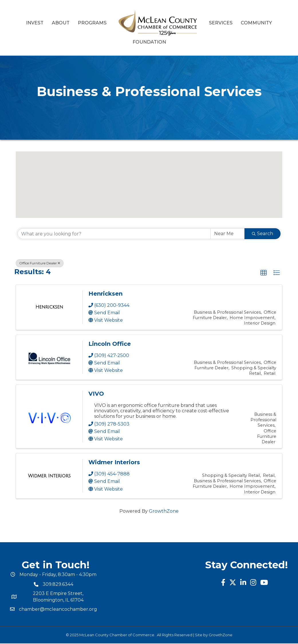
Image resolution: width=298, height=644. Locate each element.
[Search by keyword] (114, 234)
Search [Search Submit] (263, 234)
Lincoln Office (110, 344)
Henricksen (105, 294)
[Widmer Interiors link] (49, 476)
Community (256, 23)
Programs (92, 23)
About (61, 23)
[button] (87, 178)
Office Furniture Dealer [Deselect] (40, 263)
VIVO (96, 394)
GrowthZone (164, 511)
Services (221, 23)
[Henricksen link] (49, 307)
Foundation (149, 42)
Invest (35, 23)
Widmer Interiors (114, 462)
